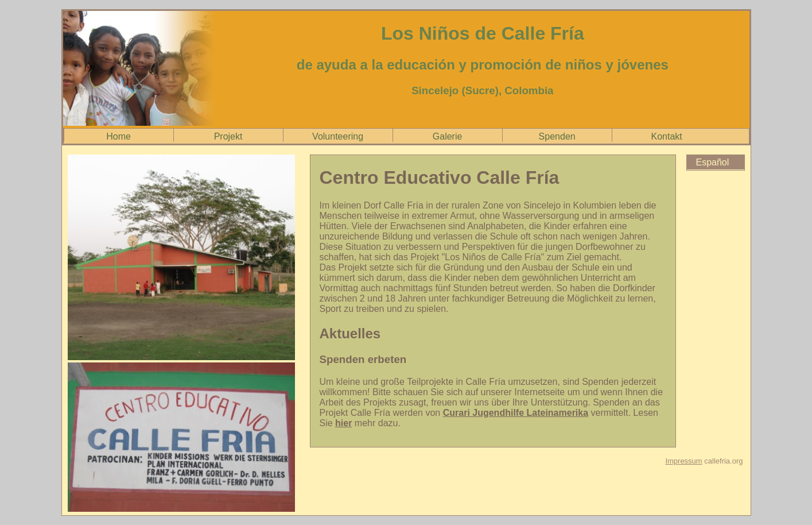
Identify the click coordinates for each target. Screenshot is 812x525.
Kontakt (667, 136)
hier (343, 423)
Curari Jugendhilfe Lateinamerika (516, 413)
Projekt (228, 136)
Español (713, 162)
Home (119, 136)
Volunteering (338, 136)
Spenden (557, 136)
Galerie (448, 136)
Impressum (683, 461)
